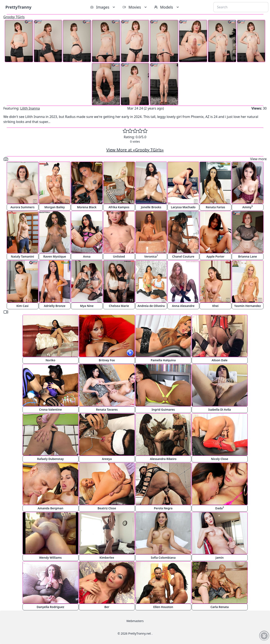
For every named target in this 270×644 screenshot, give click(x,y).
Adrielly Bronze (55, 306)
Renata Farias (215, 207)
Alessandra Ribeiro (163, 459)
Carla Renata (220, 607)
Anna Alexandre (183, 306)
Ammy (248, 207)
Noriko (50, 360)
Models (167, 7)
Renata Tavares (107, 410)
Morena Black (87, 207)
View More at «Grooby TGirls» (135, 150)
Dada (220, 508)
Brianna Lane (247, 256)
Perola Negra (163, 508)
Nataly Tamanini (22, 256)
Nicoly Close (220, 459)
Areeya (107, 459)
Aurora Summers (22, 207)
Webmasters (135, 621)
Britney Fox (107, 360)
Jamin (220, 558)
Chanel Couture (183, 256)
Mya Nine (87, 306)
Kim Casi (22, 306)
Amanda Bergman (50, 508)
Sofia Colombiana (163, 558)
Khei (215, 306)
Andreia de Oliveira (151, 306)
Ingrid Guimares (163, 410)
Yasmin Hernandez (248, 306)
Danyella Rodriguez (51, 607)
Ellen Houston (163, 607)
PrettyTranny (18, 7)
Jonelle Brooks (151, 207)
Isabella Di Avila (219, 410)
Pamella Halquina (163, 360)
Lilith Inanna (30, 108)
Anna (87, 256)
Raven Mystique (55, 256)
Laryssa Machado (183, 207)
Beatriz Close (107, 508)
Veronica (151, 256)
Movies (135, 7)
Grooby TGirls (14, 17)
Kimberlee (107, 558)
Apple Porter (215, 256)
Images (103, 7)
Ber (107, 607)
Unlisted (119, 256)
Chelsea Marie (119, 306)
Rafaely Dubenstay (51, 459)
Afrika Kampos (119, 207)
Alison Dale (219, 360)
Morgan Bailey (55, 207)
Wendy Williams (51, 558)
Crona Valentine (50, 410)
